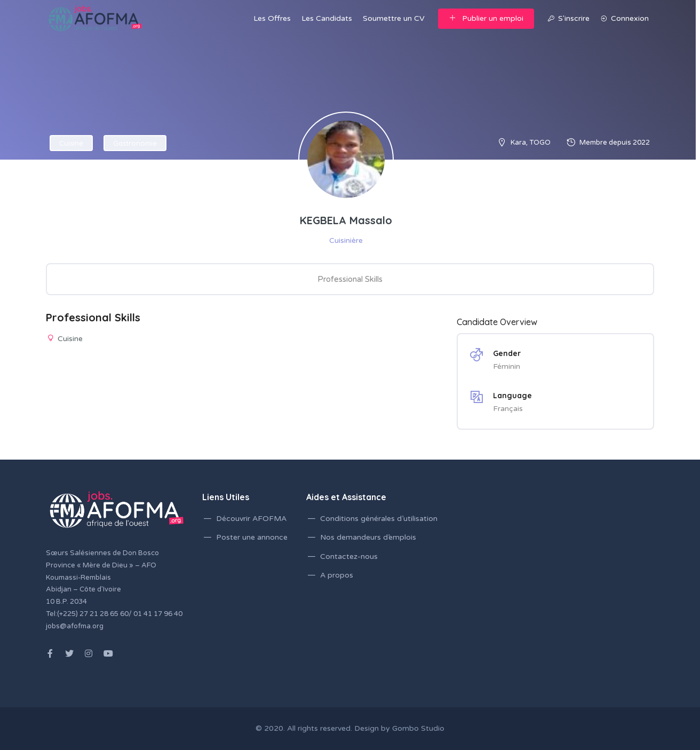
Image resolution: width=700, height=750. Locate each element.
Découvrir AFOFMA (251, 519)
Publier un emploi (486, 18)
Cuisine (71, 143)
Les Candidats (327, 18)
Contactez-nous (349, 556)
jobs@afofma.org (75, 626)
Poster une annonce (252, 537)
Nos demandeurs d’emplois (368, 537)
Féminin (507, 366)
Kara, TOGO (531, 143)
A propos (337, 575)
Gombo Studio (418, 728)
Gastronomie (135, 143)
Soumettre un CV (394, 18)
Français (508, 409)
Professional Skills (350, 279)
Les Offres (272, 18)
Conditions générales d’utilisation (379, 519)
